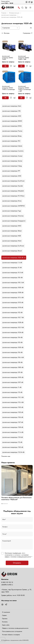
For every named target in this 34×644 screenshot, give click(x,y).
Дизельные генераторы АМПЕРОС (14, 206)
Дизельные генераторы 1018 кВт (13, 307)
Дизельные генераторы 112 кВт (12, 442)
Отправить (17, 563)
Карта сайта (6, 625)
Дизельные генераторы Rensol (12, 251)
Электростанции (14, 13)
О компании (6, 612)
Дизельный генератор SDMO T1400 (8, 58)
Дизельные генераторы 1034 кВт (13, 332)
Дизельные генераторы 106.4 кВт (13, 357)
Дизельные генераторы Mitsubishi (13, 191)
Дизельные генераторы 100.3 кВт (13, 283)
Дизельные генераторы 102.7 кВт (13, 317)
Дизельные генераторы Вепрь (12, 136)
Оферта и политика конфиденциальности (15, 628)
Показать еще (6, 456)
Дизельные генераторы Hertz (12, 106)
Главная (4, 13)
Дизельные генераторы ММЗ (12, 226)
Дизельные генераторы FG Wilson (13, 196)
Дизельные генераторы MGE (12, 236)
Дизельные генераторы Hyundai (13, 186)
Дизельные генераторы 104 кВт (12, 337)
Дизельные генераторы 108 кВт (12, 362)
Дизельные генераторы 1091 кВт (13, 382)
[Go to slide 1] (2, 504)
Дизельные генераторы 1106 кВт (13, 417)
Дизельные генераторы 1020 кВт (13, 258)
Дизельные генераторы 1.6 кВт (12, 263)
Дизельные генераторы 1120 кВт (13, 447)
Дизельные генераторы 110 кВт (12, 392)
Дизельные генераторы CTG (11, 111)
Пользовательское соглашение (12, 631)
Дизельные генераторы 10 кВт (12, 268)
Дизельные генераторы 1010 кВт (13, 302)
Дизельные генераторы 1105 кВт (13, 412)
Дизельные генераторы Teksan (12, 231)
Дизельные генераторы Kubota (12, 146)
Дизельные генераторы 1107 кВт (13, 422)
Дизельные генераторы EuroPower (13, 181)
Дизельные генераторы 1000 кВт (13, 288)
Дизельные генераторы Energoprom (14, 221)
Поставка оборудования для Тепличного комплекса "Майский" (16, 499)
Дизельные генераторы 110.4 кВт (13, 402)
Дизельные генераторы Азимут (12, 156)
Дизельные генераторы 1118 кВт (13, 437)
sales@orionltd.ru (7, 585)
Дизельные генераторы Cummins (13, 151)
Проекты (5, 619)
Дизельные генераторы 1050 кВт (13, 347)
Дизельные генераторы (9, 15)
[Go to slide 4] (6, 504)
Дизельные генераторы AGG (12, 116)
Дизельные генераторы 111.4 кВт (13, 432)
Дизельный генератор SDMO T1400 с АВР (24, 58)
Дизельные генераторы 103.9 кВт (13, 327)
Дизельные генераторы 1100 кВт (13, 407)
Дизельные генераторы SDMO (12, 121)
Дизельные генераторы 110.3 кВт (13, 397)
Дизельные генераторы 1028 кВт (13, 322)
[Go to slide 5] (7, 504)
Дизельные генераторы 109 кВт (12, 372)
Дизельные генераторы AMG (12, 176)
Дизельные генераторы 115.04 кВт (13, 452)
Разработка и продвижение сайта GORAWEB (16, 640)
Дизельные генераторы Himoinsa (13, 216)
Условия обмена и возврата (11, 635)
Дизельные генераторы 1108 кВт (13, 427)
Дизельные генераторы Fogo (12, 211)
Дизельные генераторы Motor (12, 241)
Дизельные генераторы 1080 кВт (13, 367)
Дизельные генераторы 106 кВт (12, 352)
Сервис (4, 615)
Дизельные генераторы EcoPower (13, 246)
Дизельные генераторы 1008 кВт (13, 292)
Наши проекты (8, 462)
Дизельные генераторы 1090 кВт (13, 377)
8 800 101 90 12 (7, 582)
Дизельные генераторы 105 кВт (12, 342)
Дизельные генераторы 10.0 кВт (13, 273)
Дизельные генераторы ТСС (11, 141)
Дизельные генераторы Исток (12, 201)
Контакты (5, 622)
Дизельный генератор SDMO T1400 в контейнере (8, 88)
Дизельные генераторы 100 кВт (12, 278)
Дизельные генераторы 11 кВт (12, 387)
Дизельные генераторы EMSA (12, 126)
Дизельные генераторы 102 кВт (12, 312)
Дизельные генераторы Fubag (12, 166)
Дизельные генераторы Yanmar (12, 161)
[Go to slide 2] (3, 504)
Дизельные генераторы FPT (11, 171)
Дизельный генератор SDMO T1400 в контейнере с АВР (24, 89)
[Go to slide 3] (5, 504)
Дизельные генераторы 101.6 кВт (13, 297)
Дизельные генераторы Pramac (12, 131)
